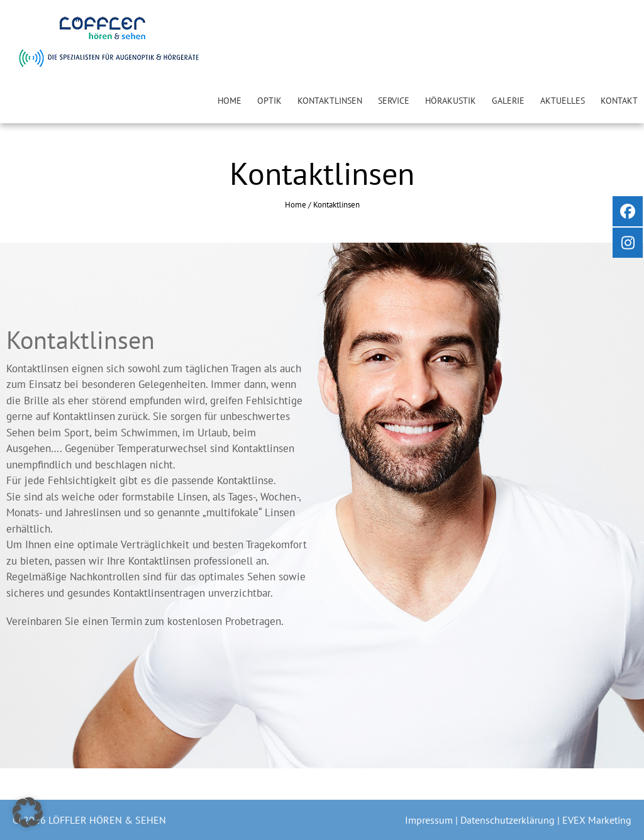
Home (230, 101)
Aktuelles (563, 101)
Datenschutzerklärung (509, 820)
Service (394, 101)
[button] (28, 812)
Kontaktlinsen (330, 101)
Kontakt (619, 101)
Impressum (430, 820)
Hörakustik (451, 101)
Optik (269, 101)
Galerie (508, 101)
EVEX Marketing (597, 820)
